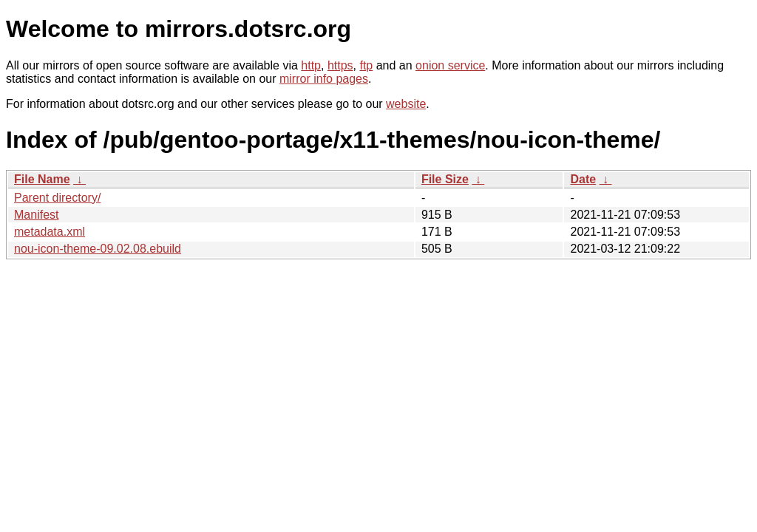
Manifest (36, 215)
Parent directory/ (57, 198)
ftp (366, 65)
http (311, 65)
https (340, 65)
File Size (445, 179)
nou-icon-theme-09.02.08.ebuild (98, 249)
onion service (450, 65)
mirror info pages (324, 79)
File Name (42, 179)
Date (583, 179)
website (406, 104)
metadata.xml (50, 232)
